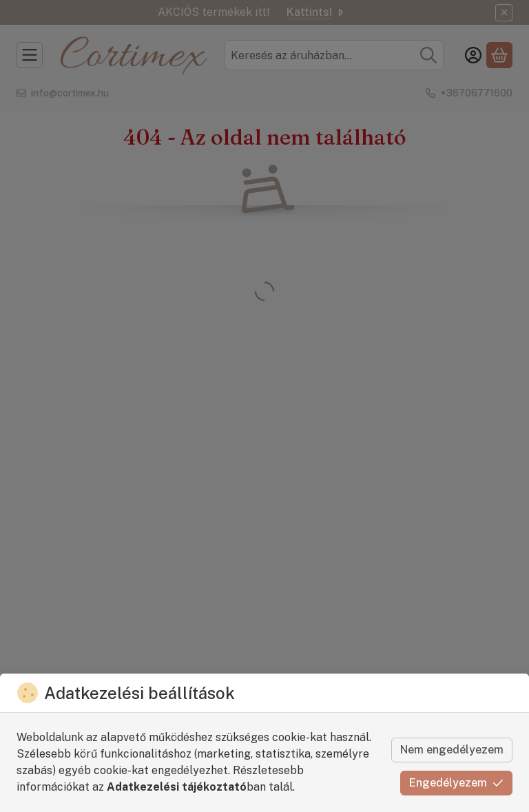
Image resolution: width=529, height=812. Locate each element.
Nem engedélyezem (452, 750)
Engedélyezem (456, 783)
